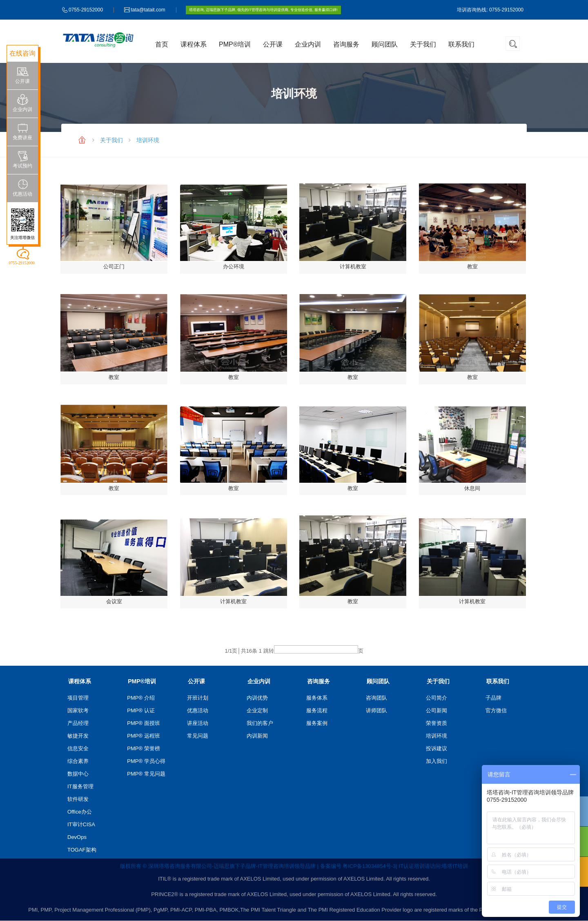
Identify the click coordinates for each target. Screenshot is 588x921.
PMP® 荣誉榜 (143, 748)
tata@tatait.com (148, 10)
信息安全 (78, 748)
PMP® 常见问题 (146, 774)
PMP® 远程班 (143, 736)
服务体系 (317, 698)
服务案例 (317, 723)
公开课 (273, 44)
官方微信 (496, 710)
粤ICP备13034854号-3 (369, 866)
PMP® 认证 (141, 710)
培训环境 (148, 140)
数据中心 (78, 774)
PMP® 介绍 (141, 698)
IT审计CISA (81, 824)
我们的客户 (260, 723)
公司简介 (437, 698)
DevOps (77, 837)
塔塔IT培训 (455, 866)
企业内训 (308, 44)
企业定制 (257, 710)
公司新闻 (437, 710)
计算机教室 (353, 266)
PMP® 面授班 (143, 723)
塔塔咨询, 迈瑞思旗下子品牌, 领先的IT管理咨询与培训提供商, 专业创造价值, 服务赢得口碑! (263, 10)
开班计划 (198, 698)
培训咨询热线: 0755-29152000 (490, 10)
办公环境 (234, 266)
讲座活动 (198, 723)
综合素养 (78, 761)
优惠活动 (198, 710)
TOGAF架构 (82, 850)
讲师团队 (376, 710)
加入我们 (437, 761)
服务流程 (317, 710)
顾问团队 (385, 44)
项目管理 (78, 698)
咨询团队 (376, 698)
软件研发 (78, 799)
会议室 (114, 601)
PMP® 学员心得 (146, 761)
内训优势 (257, 698)
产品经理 (78, 723)
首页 (162, 44)
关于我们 (423, 44)
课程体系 (194, 44)
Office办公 (80, 812)
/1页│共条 (241, 651)
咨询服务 (346, 44)
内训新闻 (257, 736)
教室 (472, 266)
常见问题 (198, 736)
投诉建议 (437, 748)
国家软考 (78, 710)
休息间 (472, 488)
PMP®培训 (235, 44)
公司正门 (114, 266)
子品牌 (493, 698)
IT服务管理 (80, 786)
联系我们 (461, 44)
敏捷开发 (78, 736)
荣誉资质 (437, 723)
